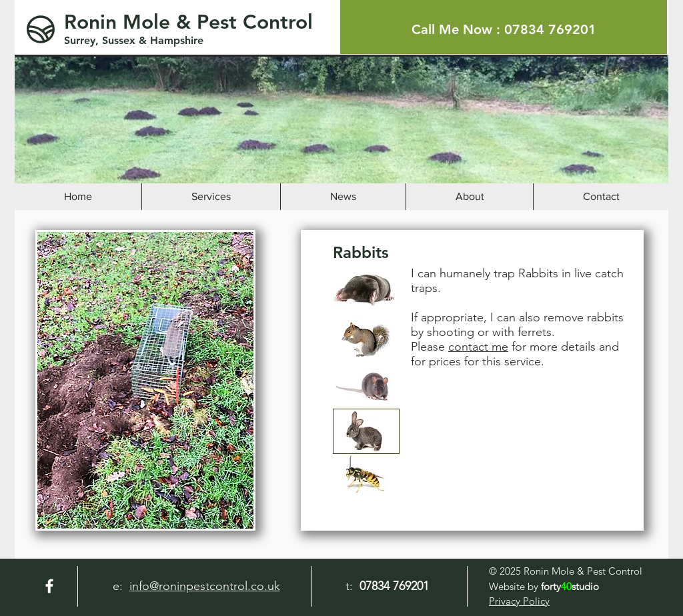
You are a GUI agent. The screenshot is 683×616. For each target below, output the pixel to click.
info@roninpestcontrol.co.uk (205, 586)
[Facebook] (49, 586)
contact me (478, 347)
